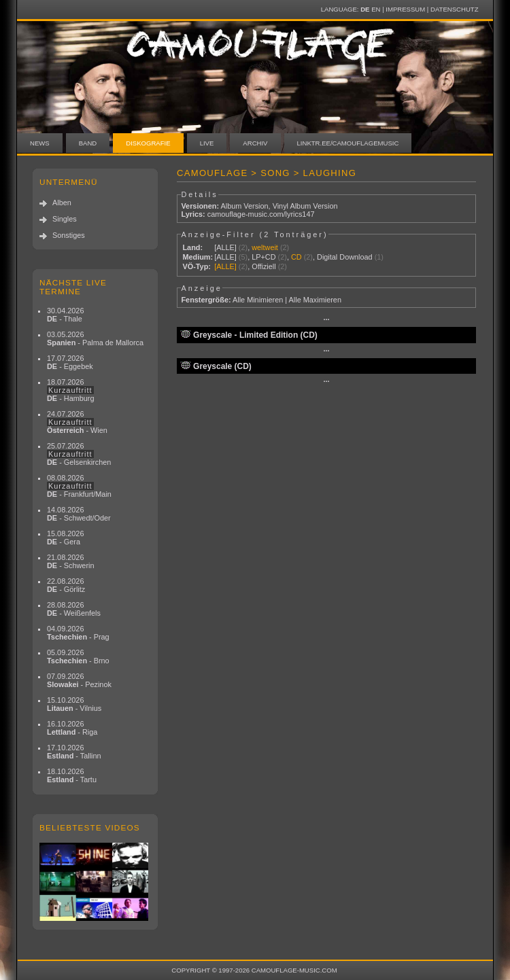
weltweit (265, 247)
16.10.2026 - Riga (72, 728)
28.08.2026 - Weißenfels (74, 609)
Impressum (405, 9)
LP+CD (263, 257)
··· (326, 319)
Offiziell (263, 266)
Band (88, 143)
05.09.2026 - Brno (78, 657)
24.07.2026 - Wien (77, 422)
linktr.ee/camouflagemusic (348, 143)
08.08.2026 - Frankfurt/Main (79, 486)
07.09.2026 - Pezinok (79, 680)
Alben (62, 203)
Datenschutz (454, 9)
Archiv (255, 143)
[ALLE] (225, 247)
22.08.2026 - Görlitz (66, 585)
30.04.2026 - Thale (65, 315)
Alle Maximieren (315, 300)
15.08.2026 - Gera (65, 538)
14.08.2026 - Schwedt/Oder (79, 514)
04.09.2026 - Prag (78, 633)
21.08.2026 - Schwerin (71, 561)
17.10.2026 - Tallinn (74, 752)
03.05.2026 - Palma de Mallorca (95, 338)
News (40, 143)
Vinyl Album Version (305, 206)
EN (376, 9)
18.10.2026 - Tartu (72, 775)
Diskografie (148, 143)
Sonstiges (69, 235)
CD (296, 257)
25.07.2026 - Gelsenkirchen (79, 454)
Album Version (244, 206)
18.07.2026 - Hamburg (71, 390)
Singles (65, 219)
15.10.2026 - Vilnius (74, 704)
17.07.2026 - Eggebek (70, 362)
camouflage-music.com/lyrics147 (261, 214)
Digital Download (345, 257)
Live (207, 143)
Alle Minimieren (258, 300)
